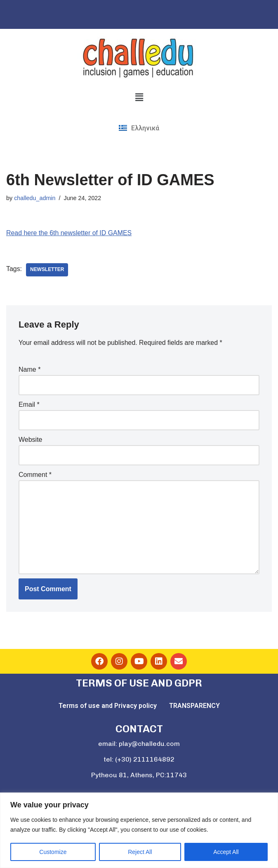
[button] (139, 97)
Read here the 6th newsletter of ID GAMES (69, 233)
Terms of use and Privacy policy (108, 706)
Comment (35, 475)
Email (29, 405)
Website (31, 440)
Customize (53, 852)
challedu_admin (35, 198)
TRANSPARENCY (194, 706)
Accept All (226, 852)
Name (29, 369)
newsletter (47, 270)
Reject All (140, 852)
